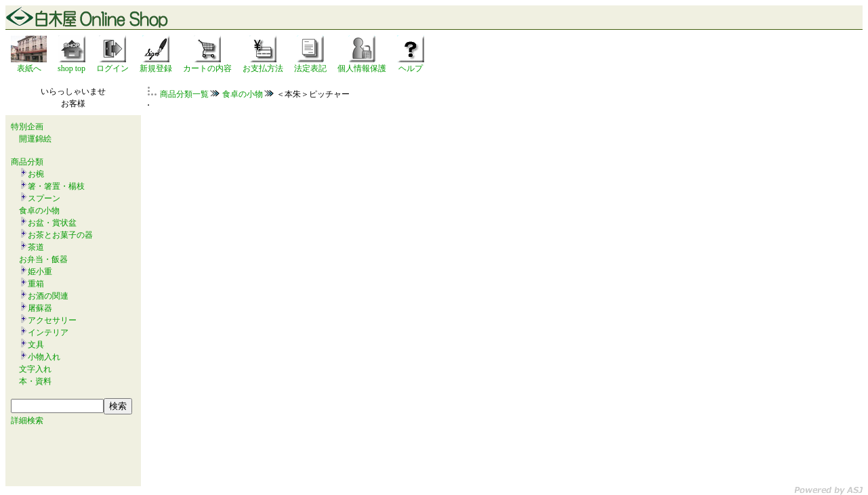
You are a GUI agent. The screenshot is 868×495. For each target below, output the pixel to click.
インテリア (48, 332)
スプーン (44, 198)
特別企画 (27, 127)
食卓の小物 (39, 211)
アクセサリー (52, 320)
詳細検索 (27, 421)
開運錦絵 (35, 139)
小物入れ (44, 357)
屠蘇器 (40, 308)
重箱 (36, 284)
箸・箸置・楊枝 (56, 186)
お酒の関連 (48, 296)
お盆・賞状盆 (52, 223)
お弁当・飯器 (43, 259)
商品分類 (27, 162)
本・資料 (35, 381)
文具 (36, 345)
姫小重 (40, 272)
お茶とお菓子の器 (60, 235)
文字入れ (35, 369)
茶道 (36, 247)
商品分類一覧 (184, 94)
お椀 (36, 174)
